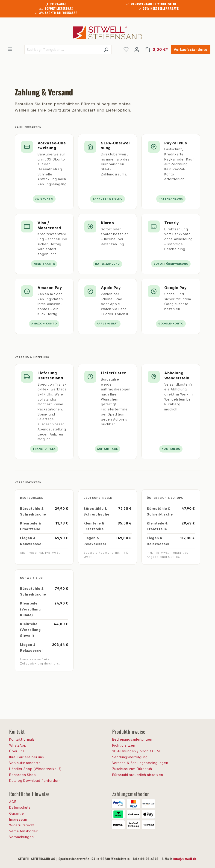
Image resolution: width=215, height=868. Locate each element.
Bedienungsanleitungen (132, 739)
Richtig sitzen (124, 745)
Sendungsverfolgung (130, 757)
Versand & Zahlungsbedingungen (140, 763)
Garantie (16, 813)
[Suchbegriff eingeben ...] (63, 50)
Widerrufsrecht (22, 825)
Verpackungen (22, 837)
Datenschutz (20, 807)
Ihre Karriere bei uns (27, 757)
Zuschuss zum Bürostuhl (133, 769)
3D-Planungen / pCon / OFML (137, 751)
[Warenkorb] (156, 50)
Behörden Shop (22, 775)
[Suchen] (106, 50)
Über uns (17, 751)
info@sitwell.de (185, 859)
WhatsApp (18, 745)
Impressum (18, 819)
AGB (13, 802)
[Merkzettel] (126, 49)
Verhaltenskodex (24, 831)
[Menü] (10, 49)
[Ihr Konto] (137, 49)
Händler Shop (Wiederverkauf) (35, 769)
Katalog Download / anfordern (35, 781)
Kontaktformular (23, 739)
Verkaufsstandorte (191, 50)
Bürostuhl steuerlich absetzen (138, 775)
